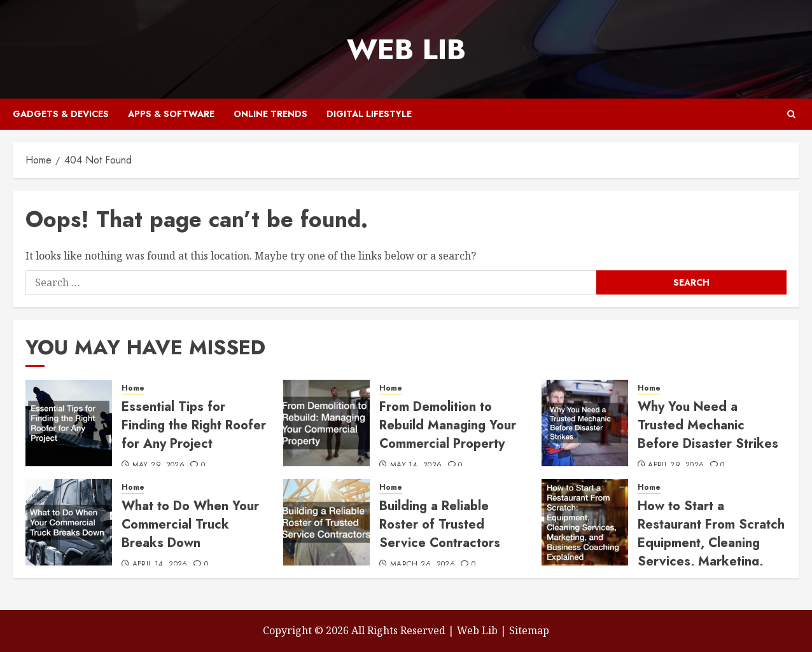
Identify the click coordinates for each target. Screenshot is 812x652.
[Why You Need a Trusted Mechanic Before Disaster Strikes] (585, 423)
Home (133, 388)
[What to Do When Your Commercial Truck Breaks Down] (69, 522)
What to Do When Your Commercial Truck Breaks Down (190, 524)
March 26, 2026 (423, 565)
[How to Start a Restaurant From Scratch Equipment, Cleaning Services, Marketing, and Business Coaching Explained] (585, 522)
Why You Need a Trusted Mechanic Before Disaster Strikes (708, 425)
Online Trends (270, 114)
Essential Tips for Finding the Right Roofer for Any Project (194, 425)
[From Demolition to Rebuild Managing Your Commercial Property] (326, 423)
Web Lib (406, 49)
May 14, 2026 (416, 466)
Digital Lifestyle (369, 114)
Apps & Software (171, 114)
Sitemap (529, 630)
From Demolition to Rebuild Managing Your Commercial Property (448, 425)
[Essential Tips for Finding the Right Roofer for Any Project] (69, 423)
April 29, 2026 (676, 466)
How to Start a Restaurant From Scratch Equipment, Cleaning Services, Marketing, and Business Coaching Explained (711, 552)
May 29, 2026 (158, 466)
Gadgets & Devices (61, 114)
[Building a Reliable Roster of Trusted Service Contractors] (326, 522)
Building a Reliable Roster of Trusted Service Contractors (440, 524)
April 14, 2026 (160, 565)
